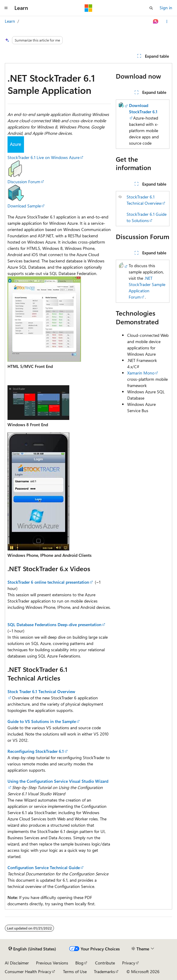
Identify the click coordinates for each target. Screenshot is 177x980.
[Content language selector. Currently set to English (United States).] (32, 949)
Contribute (105, 963)
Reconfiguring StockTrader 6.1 (36, 751)
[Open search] (151, 8)
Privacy (129, 963)
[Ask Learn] (156, 22)
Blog (79, 963)
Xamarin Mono (141, 373)
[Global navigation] (6, 8)
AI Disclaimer (17, 963)
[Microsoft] (88, 8)
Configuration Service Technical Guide (44, 867)
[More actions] (167, 22)
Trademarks (104, 971)
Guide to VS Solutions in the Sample (42, 721)
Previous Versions (52, 963)
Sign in (166, 8)
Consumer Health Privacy (28, 971)
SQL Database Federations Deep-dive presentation (54, 624)
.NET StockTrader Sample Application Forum (147, 288)
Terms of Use (75, 971)
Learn (10, 21)
